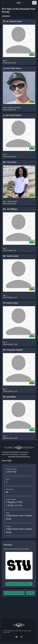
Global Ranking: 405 (9, 204)
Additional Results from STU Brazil (19, 584)
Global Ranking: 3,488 (10, 344)
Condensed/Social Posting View (14, 593)
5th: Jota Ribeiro (10, 209)
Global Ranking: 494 (9, 157)
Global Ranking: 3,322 (10, 391)
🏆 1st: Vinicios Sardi (12, 21)
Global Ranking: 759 (9, 250)
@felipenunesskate (15, 108)
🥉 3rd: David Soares (12, 115)
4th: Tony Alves (10, 162)
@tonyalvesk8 (12, 201)
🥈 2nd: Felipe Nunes (12, 68)
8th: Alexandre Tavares (13, 350)
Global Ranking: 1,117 (10, 297)
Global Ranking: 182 (9, 110)
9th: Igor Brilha (9, 397)
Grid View (30, 593)
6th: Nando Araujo (11, 256)
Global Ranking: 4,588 (10, 438)
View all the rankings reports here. (19, 457)
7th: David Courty (10, 303)
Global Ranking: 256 (9, 63)
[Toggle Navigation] (3, 3)
